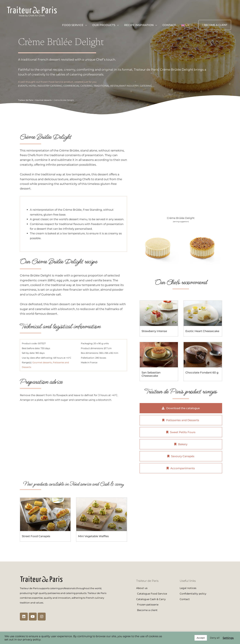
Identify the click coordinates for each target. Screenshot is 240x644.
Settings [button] (228, 638)
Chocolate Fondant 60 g (202, 372)
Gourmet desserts (43, 100)
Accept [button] (201, 638)
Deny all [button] (215, 638)
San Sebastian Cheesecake (151, 374)
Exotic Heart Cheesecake (202, 331)
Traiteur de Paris (26, 100)
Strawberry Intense (154, 331)
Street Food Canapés (36, 536)
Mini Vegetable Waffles (93, 536)
